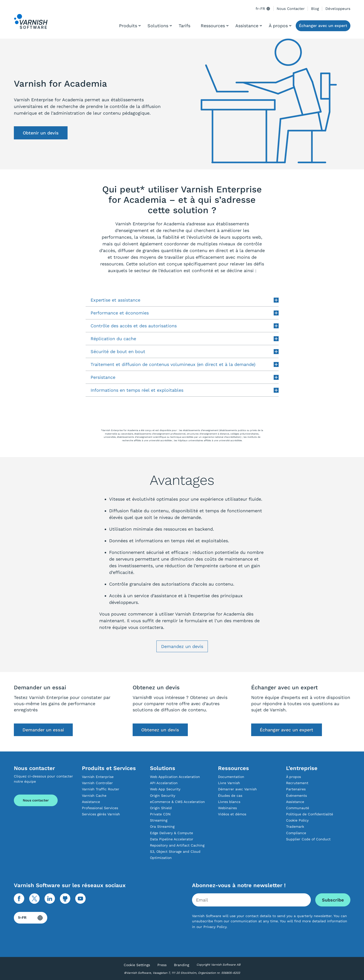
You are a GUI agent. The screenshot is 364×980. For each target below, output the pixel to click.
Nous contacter (36, 800)
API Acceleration (164, 783)
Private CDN (160, 814)
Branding (182, 965)
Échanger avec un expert (323, 26)
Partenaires (296, 789)
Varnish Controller (97, 783)
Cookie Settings (137, 965)
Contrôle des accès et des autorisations (185, 326)
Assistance (247, 26)
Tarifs (184, 26)
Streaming (159, 820)
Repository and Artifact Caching (177, 845)
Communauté (298, 808)
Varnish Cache (94, 796)
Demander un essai (43, 730)
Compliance (296, 833)
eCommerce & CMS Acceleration (177, 802)
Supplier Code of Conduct (308, 839)
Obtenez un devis (160, 730)
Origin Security (163, 796)
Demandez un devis (182, 646)
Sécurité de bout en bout (185, 351)
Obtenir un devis (41, 133)
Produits (128, 26)
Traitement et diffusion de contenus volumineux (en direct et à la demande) (185, 364)
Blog (315, 9)
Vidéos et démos (232, 814)
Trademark (295, 826)
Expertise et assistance (185, 300)
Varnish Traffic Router (101, 789)
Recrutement (297, 783)
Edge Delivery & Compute (171, 833)
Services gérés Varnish (101, 814)
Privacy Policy (215, 927)
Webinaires (227, 808)
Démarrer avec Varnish (237, 789)
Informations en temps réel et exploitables (185, 390)
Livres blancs (229, 802)
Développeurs (338, 9)
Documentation (231, 777)
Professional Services (100, 808)
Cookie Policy (297, 820)
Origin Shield (161, 808)
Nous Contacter (291, 9)
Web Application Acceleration (175, 777)
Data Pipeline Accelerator (172, 839)
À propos (278, 26)
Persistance (185, 377)
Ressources (213, 26)
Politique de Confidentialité (310, 814)
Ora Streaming (162, 826)
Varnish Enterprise (98, 777)
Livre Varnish (229, 783)
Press (162, 965)
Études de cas (230, 796)
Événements (296, 796)
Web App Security (165, 789)
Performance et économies (185, 313)
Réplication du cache (185, 339)
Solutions (158, 26)
